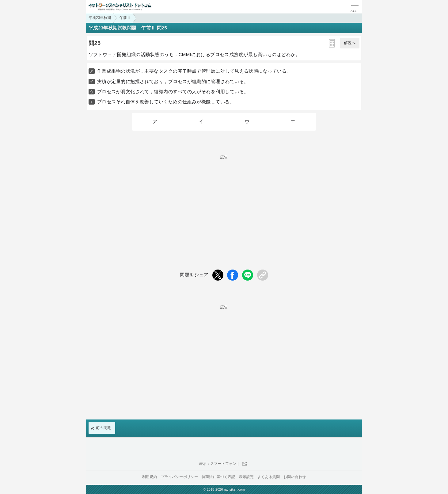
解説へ (350, 43)
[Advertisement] (224, 202)
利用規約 (150, 477)
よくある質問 (269, 477)
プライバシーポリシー (180, 477)
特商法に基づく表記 (218, 477)
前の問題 (104, 428)
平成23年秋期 (100, 18)
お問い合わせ (295, 477)
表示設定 (247, 477)
